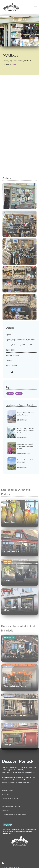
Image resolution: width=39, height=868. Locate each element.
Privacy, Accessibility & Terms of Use (14, 814)
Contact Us (6, 810)
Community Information (10, 798)
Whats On (5, 794)
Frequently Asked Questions (11, 806)
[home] (16, 7)
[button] (36, 7)
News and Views (7, 790)
